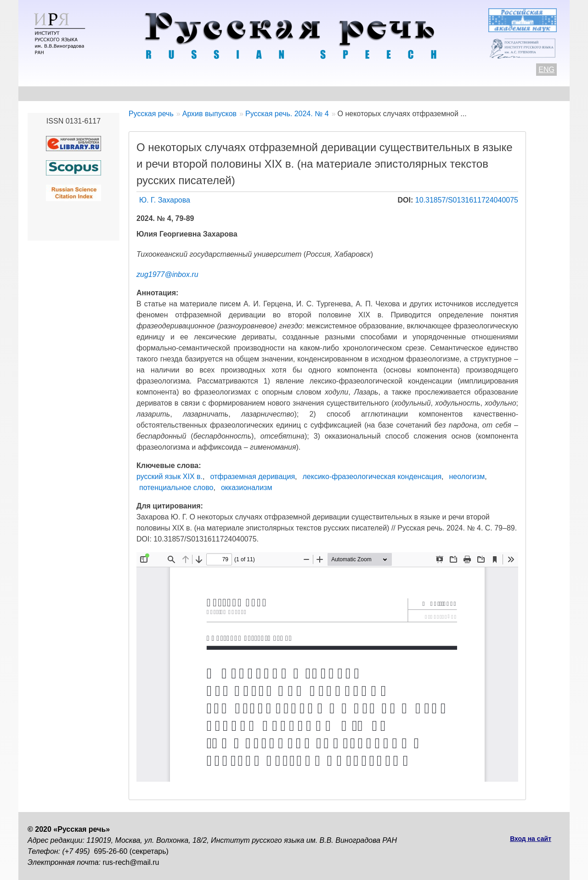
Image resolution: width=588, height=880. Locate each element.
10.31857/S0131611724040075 (467, 200)
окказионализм (246, 488)
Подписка (461, 93)
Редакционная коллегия (382, 93)
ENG (546, 70)
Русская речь (151, 114)
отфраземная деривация (252, 477)
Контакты (102, 93)
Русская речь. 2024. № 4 (287, 114)
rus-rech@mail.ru (131, 862)
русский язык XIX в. (170, 477)
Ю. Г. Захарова (165, 200)
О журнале (47, 93)
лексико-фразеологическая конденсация (372, 477)
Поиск (508, 93)
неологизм (467, 477)
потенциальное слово (176, 488)
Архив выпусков (289, 93)
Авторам (154, 93)
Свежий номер (214, 93)
